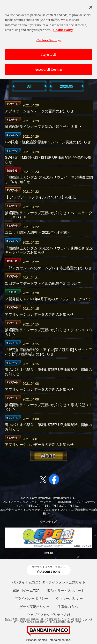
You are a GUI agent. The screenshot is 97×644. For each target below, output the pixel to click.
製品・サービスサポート (66, 591)
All (29, 86)
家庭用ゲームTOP (26, 591)
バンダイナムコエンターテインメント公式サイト (49, 582)
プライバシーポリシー (31, 599)
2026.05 (67, 86)
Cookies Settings (48, 37)
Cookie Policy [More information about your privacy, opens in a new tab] (63, 27)
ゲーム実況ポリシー (35, 607)
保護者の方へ (68, 607)
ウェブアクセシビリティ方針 (48, 615)
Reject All (49, 52)
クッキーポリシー (69, 599)
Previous (6, 86)
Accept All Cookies (48, 67)
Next (91, 86)
